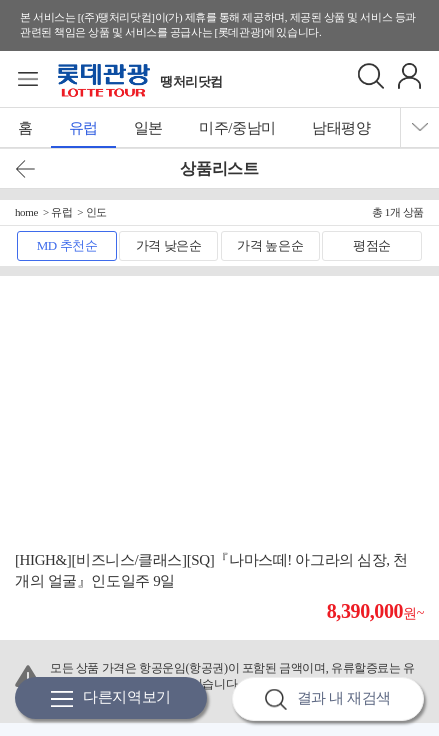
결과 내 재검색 (328, 699)
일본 (148, 128)
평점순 (372, 245)
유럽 (83, 128)
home (26, 212)
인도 (96, 212)
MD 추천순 (67, 245)
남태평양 (341, 128)
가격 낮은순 (169, 245)
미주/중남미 (237, 128)
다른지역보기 (111, 698)
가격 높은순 (270, 245)
